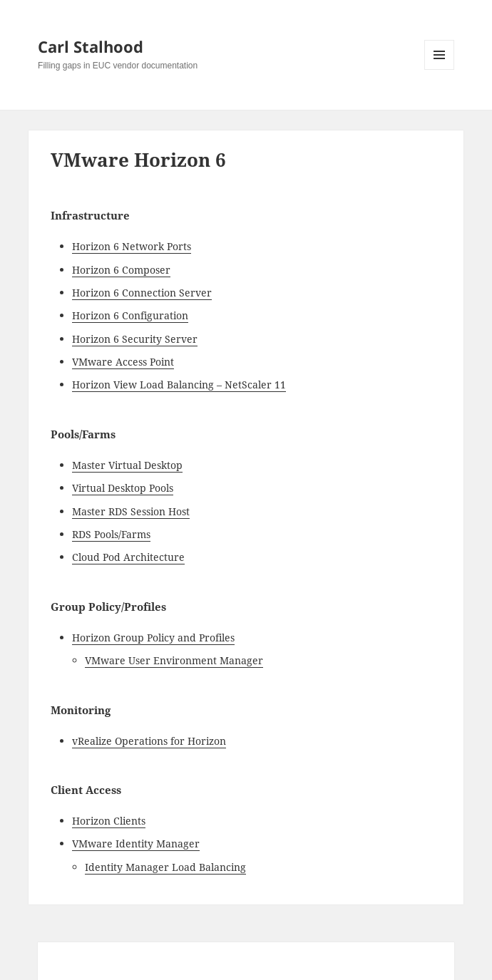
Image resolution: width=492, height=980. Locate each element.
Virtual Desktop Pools (123, 488)
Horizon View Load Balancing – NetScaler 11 (179, 385)
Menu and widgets (440, 69)
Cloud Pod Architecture (128, 557)
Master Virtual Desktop (127, 465)
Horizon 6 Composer (121, 270)
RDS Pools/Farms (111, 534)
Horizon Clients (109, 821)
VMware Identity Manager (136, 844)
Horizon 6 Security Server (135, 339)
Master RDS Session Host (131, 511)
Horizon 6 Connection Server (142, 293)
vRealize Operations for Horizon (149, 741)
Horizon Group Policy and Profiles (153, 638)
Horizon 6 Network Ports (132, 246)
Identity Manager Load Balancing (165, 867)
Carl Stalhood (91, 46)
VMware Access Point (123, 362)
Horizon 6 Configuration (130, 315)
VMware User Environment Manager (174, 660)
